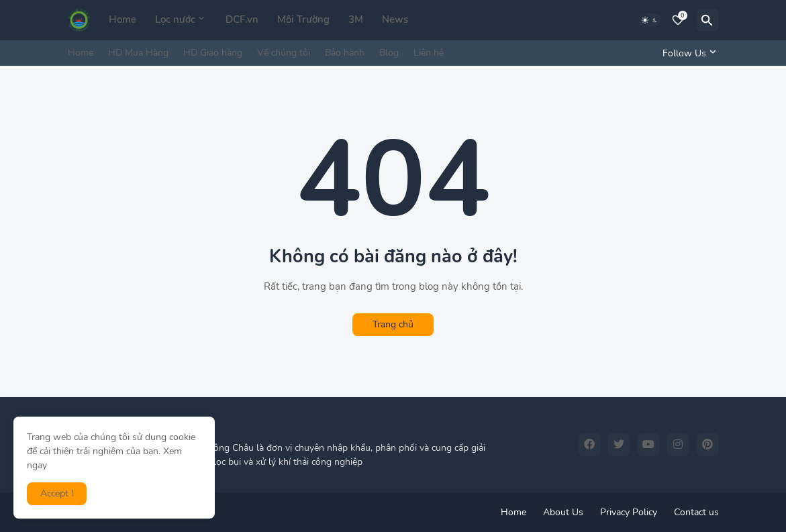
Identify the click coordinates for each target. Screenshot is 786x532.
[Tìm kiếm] (707, 20)
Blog (389, 53)
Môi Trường (303, 19)
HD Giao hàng (213, 53)
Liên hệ (429, 53)
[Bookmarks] (678, 20)
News (395, 19)
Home (122, 19)
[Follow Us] (687, 53)
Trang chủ (393, 324)
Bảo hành (345, 53)
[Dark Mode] (650, 20)
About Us (563, 512)
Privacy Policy (629, 512)
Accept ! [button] (57, 493)
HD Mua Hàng (138, 53)
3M (356, 19)
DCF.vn (242, 19)
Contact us (696, 512)
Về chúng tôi (284, 53)
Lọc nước (175, 19)
